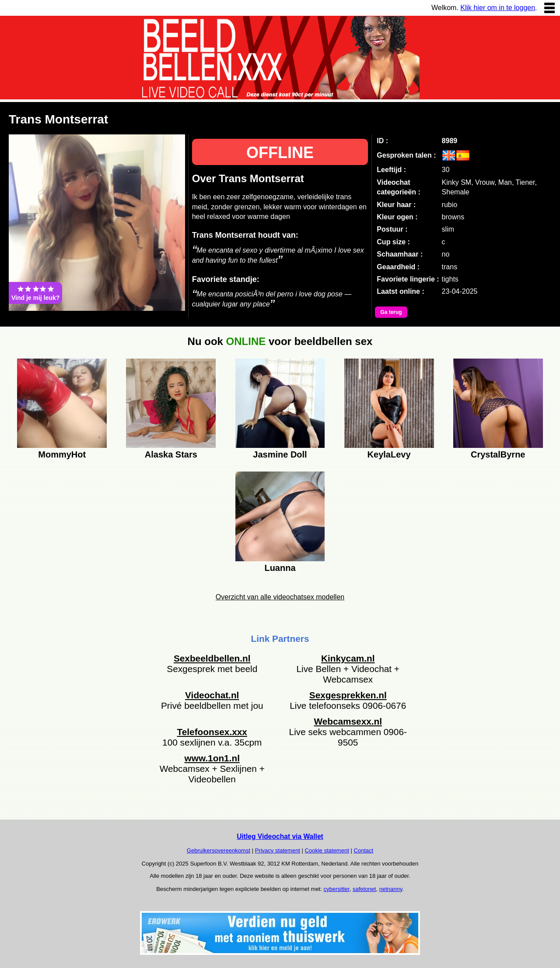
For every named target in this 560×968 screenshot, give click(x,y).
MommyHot (62, 454)
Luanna (280, 568)
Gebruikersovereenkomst (219, 850)
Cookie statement (327, 850)
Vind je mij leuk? (35, 293)
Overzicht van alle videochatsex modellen (280, 597)
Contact (363, 850)
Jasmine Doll (280, 454)
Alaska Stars (171, 454)
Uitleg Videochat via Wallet (280, 836)
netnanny (391, 889)
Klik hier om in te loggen (498, 8)
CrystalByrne (498, 454)
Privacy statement (278, 850)
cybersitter (336, 889)
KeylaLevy (389, 454)
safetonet (364, 889)
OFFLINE (280, 153)
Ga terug (391, 312)
